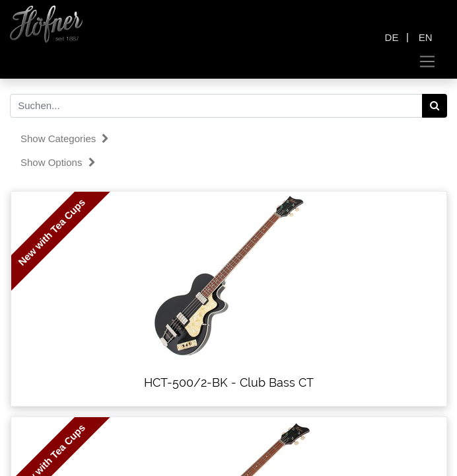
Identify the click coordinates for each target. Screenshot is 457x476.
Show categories (65, 139)
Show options (58, 162)
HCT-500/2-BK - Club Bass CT (229, 382)
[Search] (435, 106)
